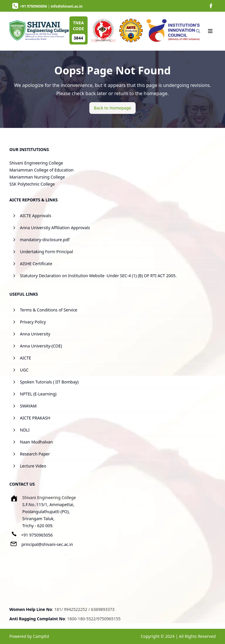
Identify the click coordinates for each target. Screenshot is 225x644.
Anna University (35, 334)
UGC (24, 370)
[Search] (198, 31)
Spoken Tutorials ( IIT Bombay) (49, 382)
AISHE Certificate (36, 264)
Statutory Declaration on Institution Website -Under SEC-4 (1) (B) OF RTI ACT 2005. (98, 276)
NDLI (25, 430)
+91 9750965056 (37, 535)
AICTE (25, 358)
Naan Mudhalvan (36, 442)
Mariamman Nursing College (37, 177)
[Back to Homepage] (113, 108)
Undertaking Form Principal (46, 252)
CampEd (41, 636)
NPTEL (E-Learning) (38, 394)
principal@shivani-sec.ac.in (47, 544)
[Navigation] (210, 31)
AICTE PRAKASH (35, 418)
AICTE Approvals (36, 216)
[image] (211, 6)
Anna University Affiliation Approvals (55, 228)
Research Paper (35, 454)
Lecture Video (33, 466)
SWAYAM (28, 406)
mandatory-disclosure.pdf (45, 240)
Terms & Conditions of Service (49, 310)
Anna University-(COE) (41, 346)
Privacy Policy (33, 322)
